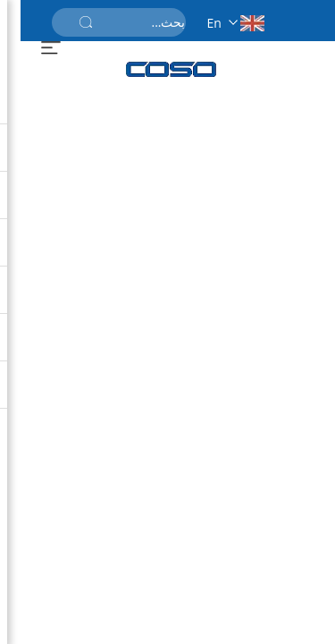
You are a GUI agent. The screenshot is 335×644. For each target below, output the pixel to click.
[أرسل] (65, 22)
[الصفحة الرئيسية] (151, 69)
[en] (210, 20)
